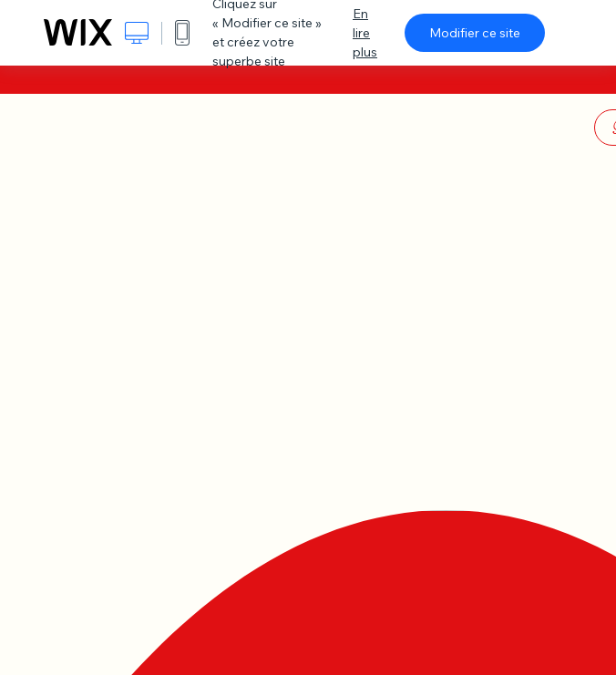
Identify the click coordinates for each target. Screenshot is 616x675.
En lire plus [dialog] (365, 33)
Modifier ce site (475, 33)
